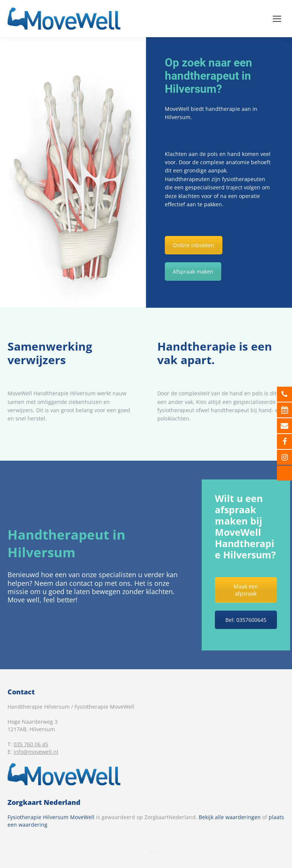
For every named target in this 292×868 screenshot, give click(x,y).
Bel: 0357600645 (246, 620)
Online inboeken (194, 245)
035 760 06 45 (31, 744)
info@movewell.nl (36, 752)
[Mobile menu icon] (277, 19)
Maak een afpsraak (246, 590)
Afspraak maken (193, 271)
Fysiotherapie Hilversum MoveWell (51, 817)
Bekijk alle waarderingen (230, 817)
